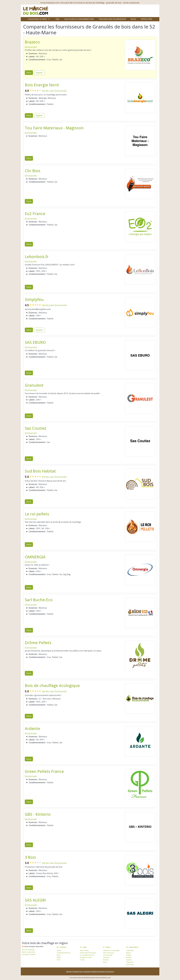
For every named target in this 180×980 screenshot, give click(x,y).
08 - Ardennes (62, 947)
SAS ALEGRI (35, 900)
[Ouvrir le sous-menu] (49, 19)
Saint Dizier (130, 964)
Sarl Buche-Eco (39, 600)
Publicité (94, 971)
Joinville (129, 957)
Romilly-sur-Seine (86, 957)
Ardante (32, 728)
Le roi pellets (37, 514)
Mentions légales (73, 971)
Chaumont (130, 962)
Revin (59, 955)
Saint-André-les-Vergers (88, 953)
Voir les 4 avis (48, 305)
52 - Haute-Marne (132, 947)
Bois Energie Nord (42, 85)
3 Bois (30, 857)
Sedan (59, 950)
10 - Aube (83, 947)
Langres (129, 960)
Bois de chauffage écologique (52, 685)
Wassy (128, 953)
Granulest (34, 385)
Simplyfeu (34, 299)
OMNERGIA (35, 557)
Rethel (59, 957)
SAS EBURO (35, 342)
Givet (59, 960)
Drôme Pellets (38, 643)
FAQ (57, 19)
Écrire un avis (31, 47)
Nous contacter (85, 971)
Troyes (82, 960)
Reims (105, 962)
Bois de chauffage (28, 950)
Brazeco (32, 42)
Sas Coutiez (36, 428)
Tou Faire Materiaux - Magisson (54, 128)
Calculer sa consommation (79, 19)
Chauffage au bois (37, 19)
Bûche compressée (29, 952)
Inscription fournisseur (106, 971)
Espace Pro (147, 19)
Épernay (106, 960)
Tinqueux (106, 957)
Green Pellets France (44, 771)
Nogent (129, 955)
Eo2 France (35, 214)
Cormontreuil (108, 955)
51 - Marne (107, 947)
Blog (133, 19)
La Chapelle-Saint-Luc (87, 955)
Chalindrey (130, 950)
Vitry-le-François (109, 953)
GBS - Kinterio (38, 814)
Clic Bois (33, 171)
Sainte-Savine (84, 950)
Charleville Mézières (64, 953)
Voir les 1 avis (48, 90)
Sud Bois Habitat (40, 471)
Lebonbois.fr (37, 257)
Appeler (39, 73)
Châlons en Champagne (111, 950)
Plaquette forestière (29, 954)
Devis (29, 73)
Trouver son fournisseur (112, 19)
